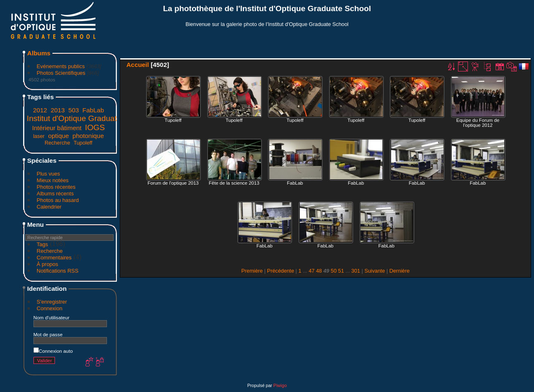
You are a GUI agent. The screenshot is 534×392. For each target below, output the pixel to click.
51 (341, 271)
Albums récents (55, 194)
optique (58, 136)
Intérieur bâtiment (57, 128)
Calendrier (49, 207)
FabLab (93, 110)
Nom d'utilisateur (51, 317)
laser (39, 136)
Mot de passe (48, 334)
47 (311, 271)
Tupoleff (83, 143)
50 (334, 271)
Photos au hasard (58, 200)
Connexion (50, 308)
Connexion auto (53, 351)
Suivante (375, 271)
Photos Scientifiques (61, 73)
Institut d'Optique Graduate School (87, 118)
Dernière (400, 271)
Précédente (281, 271)
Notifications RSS (58, 271)
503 (74, 110)
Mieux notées (53, 180)
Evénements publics (61, 66)
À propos (47, 264)
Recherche (57, 143)
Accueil (138, 65)
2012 (40, 110)
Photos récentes (56, 187)
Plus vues (48, 174)
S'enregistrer (52, 302)
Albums (39, 53)
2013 (58, 110)
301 (356, 271)
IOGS (95, 127)
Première (252, 271)
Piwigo (280, 385)
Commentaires (54, 258)
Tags (42, 244)
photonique (88, 136)
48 (319, 271)
